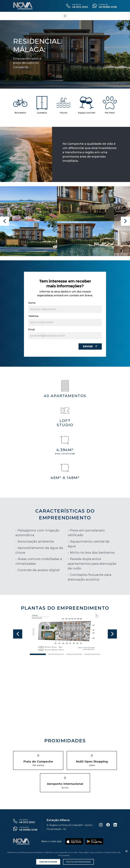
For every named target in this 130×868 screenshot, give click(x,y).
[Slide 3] (92, 654)
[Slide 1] (56, 654)
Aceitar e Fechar (48, 862)
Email (32, 329)
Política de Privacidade (78, 862)
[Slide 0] (38, 654)
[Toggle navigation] (65, 16)
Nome (32, 303)
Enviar (90, 346)
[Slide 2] (74, 654)
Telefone (33, 316)
